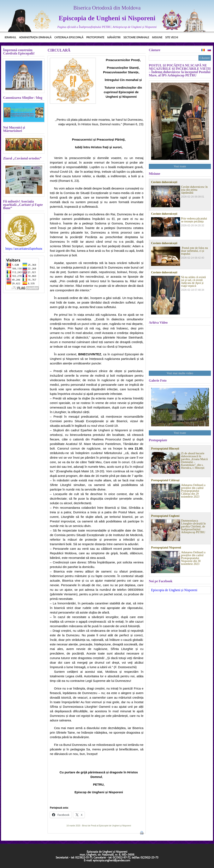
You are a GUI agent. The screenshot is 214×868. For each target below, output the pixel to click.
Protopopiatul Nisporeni (166, 548)
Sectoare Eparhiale (136, 37)
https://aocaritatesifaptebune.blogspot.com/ (24, 249)
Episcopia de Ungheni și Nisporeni (174, 590)
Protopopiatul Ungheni (165, 516)
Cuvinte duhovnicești (164, 182)
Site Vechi (172, 37)
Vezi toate (180, 166)
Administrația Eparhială (35, 37)
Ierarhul (10, 37)
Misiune (157, 37)
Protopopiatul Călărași (165, 480)
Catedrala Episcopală (69, 37)
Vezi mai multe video (180, 373)
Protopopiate (95, 37)
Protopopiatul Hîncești (165, 449)
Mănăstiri (114, 37)
